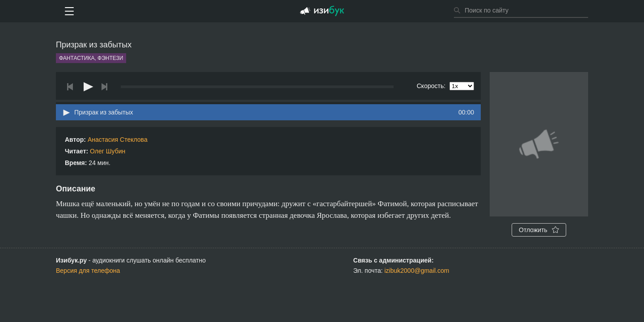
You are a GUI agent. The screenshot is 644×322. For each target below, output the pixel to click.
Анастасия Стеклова (118, 140)
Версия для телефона (88, 271)
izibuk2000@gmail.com (417, 271)
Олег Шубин (108, 151)
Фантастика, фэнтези (91, 58)
